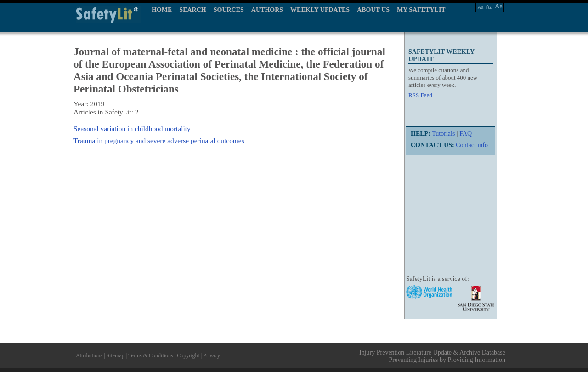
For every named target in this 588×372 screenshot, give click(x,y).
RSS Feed (420, 95)
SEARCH (192, 10)
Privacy (212, 355)
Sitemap (115, 355)
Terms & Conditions (151, 355)
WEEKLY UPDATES (320, 10)
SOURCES (229, 10)
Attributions (89, 355)
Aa (481, 7)
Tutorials (443, 134)
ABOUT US (373, 10)
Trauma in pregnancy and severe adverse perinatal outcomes (159, 140)
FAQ (466, 134)
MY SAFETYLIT (421, 10)
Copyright (188, 355)
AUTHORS (267, 10)
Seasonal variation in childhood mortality (132, 129)
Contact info (472, 145)
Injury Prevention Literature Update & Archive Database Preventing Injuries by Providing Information (432, 356)
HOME (162, 10)
